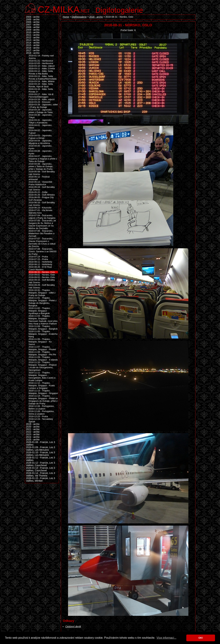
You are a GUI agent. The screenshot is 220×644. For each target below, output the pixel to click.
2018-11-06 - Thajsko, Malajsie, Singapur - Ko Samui (40, 342)
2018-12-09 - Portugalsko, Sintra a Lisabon (42, 413)
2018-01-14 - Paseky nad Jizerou (41, 57)
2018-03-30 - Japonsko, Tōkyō (40, 116)
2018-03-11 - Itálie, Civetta (42, 68)
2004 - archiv (33, 17)
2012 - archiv (33, 38)
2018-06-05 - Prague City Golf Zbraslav (41, 199)
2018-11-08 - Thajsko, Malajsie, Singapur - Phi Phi (42, 353)
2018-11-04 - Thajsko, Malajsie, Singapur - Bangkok (43, 327)
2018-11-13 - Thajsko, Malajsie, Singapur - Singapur (43, 392)
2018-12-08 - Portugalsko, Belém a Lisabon (42, 407)
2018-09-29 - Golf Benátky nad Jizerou (42, 286)
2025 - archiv (33, 440)
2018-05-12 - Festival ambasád (39, 178)
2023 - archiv (33, 434)
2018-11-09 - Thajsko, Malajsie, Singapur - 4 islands (43, 358)
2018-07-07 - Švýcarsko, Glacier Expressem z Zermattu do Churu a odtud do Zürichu (42, 242)
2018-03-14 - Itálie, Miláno (42, 81)
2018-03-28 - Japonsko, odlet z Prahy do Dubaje (43, 106)
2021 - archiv (33, 429)
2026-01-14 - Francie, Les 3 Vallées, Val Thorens (40, 474)
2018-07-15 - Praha (38, 259)
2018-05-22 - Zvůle (38, 192)
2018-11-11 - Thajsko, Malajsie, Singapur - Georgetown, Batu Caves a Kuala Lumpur (42, 376)
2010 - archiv (33, 32)
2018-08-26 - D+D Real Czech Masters (40, 268)
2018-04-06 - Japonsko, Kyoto (40, 152)
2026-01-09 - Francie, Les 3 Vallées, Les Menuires (40, 449)
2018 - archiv (96, 17)
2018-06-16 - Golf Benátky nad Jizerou (42, 204)
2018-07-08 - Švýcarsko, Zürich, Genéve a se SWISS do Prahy (43, 251)
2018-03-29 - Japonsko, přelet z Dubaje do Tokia (40, 111)
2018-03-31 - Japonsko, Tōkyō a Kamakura (40, 121)
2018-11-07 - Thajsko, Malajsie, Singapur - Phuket (42, 348)
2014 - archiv (33, 43)
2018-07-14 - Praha (38, 257)
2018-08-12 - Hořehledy (40, 264)
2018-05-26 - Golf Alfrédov (42, 195)
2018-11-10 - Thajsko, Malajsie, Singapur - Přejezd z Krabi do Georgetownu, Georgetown (43, 366)
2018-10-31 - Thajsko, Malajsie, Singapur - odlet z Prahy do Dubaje (42, 293)
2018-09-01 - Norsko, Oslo (42, 275)
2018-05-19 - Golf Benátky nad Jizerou (42, 188)
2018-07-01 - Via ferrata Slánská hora (40, 212)
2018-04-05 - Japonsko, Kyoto (40, 147)
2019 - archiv (33, 424)
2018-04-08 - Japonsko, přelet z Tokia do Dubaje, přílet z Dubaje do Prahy (41, 166)
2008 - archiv (33, 27)
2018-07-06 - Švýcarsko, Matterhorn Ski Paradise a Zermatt (41, 233)
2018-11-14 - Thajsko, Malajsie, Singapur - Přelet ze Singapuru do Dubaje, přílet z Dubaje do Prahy (43, 400)
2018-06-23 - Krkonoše (40, 208)
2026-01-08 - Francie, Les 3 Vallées (40, 443)
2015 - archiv (33, 45)
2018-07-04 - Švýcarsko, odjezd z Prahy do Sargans (42, 217)
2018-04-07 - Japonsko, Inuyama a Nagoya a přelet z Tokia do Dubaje (43, 159)
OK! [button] (201, 638)
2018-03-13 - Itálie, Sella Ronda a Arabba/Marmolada (43, 77)
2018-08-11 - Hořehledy (40, 262)
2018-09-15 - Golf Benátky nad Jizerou (42, 281)
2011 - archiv (33, 35)
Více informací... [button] (167, 638)
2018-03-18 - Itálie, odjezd (42, 99)
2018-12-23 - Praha (38, 416)
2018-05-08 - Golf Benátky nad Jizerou (42, 173)
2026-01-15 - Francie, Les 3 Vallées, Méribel (40, 480)
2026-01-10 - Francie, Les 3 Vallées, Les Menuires (40, 454)
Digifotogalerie (119, 10)
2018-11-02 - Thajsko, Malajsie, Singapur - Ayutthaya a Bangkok (39, 311)
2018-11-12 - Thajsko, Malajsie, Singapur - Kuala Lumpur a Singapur (42, 385)
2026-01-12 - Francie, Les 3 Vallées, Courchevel (40, 464)
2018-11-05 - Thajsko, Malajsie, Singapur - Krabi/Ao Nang (43, 334)
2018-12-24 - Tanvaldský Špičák (41, 420)
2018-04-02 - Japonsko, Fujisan (40, 132)
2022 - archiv (33, 432)
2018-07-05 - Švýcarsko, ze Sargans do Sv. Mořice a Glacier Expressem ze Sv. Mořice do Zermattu (42, 224)
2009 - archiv (33, 30)
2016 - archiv (33, 48)
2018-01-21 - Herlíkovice (41, 61)
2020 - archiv (33, 427)
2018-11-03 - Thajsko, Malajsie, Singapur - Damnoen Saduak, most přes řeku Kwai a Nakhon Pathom (43, 320)
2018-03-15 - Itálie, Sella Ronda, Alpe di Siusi (41, 85)
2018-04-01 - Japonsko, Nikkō (40, 126)
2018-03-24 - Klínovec (40, 102)
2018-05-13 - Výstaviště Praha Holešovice (40, 183)
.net (64, 9)
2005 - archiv (33, 20)
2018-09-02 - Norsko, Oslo (42, 277)
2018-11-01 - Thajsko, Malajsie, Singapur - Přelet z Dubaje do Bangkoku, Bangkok (43, 302)
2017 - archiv (33, 50)
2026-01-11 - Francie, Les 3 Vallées (40, 459)
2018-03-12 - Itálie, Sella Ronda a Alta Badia (41, 72)
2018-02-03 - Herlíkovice (41, 63)
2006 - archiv (33, 22)
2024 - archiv (33, 437)
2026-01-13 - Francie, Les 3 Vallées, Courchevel (40, 469)
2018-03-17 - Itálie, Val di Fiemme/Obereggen (41, 96)
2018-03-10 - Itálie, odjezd (42, 66)
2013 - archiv (33, 40)
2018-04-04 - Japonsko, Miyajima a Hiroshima (40, 142)
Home (66, 17)
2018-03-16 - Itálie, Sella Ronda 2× (41, 90)
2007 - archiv (33, 25)
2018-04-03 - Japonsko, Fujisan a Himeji (40, 137)
